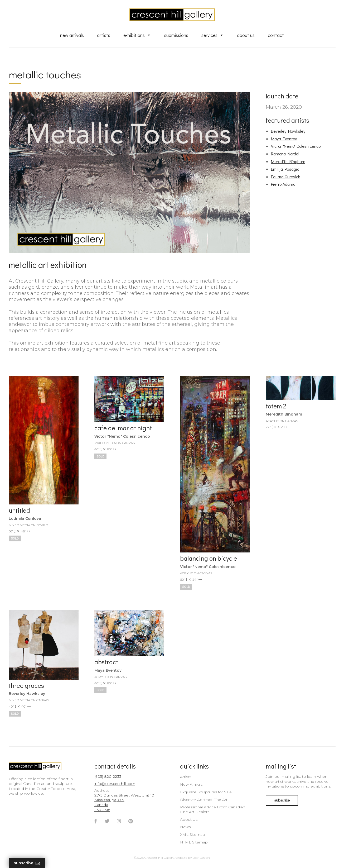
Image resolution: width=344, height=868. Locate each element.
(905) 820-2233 (108, 776)
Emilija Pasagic (285, 169)
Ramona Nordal (285, 154)
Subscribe (27, 863)
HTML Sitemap (194, 842)
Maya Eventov (284, 139)
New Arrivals (72, 35)
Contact (276, 35)
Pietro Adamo (283, 184)
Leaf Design (201, 858)
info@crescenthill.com (115, 784)
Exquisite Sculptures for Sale (206, 792)
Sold (15, 538)
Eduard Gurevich (286, 177)
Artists (104, 35)
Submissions (176, 35)
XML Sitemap (193, 834)
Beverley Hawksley (288, 131)
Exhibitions (137, 35)
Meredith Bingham (288, 161)
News (185, 827)
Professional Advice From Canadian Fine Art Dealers (213, 809)
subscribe (282, 800)
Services (213, 35)
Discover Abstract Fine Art (204, 800)
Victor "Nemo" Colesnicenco (296, 146)
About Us (246, 35)
